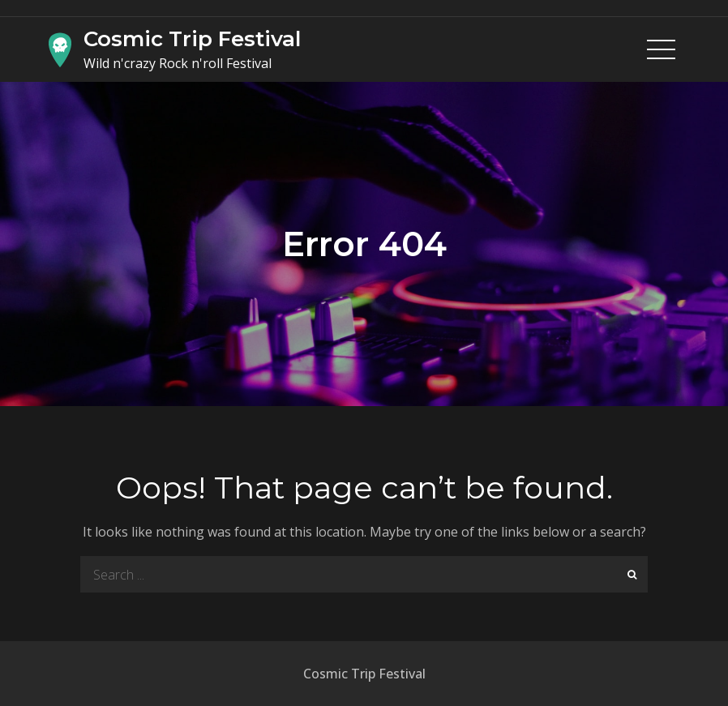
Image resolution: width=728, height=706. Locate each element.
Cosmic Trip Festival (192, 39)
